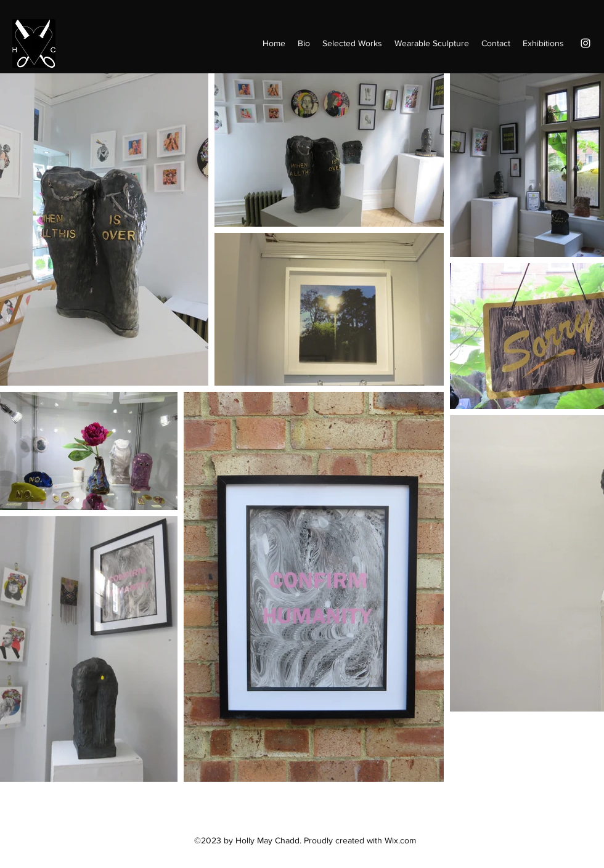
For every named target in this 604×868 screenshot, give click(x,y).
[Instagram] (586, 43)
